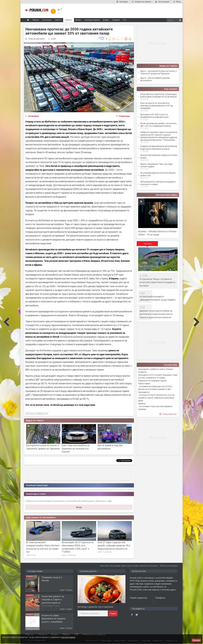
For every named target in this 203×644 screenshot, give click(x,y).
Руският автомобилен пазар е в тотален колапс (159, 156)
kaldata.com (42, 414)
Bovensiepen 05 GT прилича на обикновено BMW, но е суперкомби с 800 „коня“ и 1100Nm (78, 547)
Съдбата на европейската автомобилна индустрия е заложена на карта (159, 147)
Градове (116, 20)
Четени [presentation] (147, 244)
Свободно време (92, 20)
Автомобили (33, 116)
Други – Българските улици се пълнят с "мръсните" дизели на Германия (159, 72)
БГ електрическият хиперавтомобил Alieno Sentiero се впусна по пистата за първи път (43, 547)
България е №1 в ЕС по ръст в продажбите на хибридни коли (154, 116)
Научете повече (68, 637)
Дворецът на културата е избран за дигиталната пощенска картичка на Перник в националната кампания (156, 314)
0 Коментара (124, 116)
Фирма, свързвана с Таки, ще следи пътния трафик (156, 165)
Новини (68, 20)
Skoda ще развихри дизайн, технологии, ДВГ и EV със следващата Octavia (159, 125)
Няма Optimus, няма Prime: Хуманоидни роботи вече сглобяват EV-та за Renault (158, 95)
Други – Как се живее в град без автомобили (155, 79)
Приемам (196, 640)
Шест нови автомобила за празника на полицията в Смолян (76, 448)
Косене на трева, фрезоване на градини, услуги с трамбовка (54, 618)
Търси (113, 614)
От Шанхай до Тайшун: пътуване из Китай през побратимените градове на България (157, 282)
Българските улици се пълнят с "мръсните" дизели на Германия (43, 447)
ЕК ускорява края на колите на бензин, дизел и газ (158, 174)
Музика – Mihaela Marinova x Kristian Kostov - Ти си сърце (157, 233)
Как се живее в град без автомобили (110, 447)
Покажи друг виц (168, 414)
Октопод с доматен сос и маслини (95, 607)
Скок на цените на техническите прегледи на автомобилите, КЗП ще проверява (157, 106)
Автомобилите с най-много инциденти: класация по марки (158, 183)
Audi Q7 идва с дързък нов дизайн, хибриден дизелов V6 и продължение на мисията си (114, 545)
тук (110, 501)
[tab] (147, 245)
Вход (79, 507)
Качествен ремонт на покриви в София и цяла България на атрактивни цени (53, 601)
